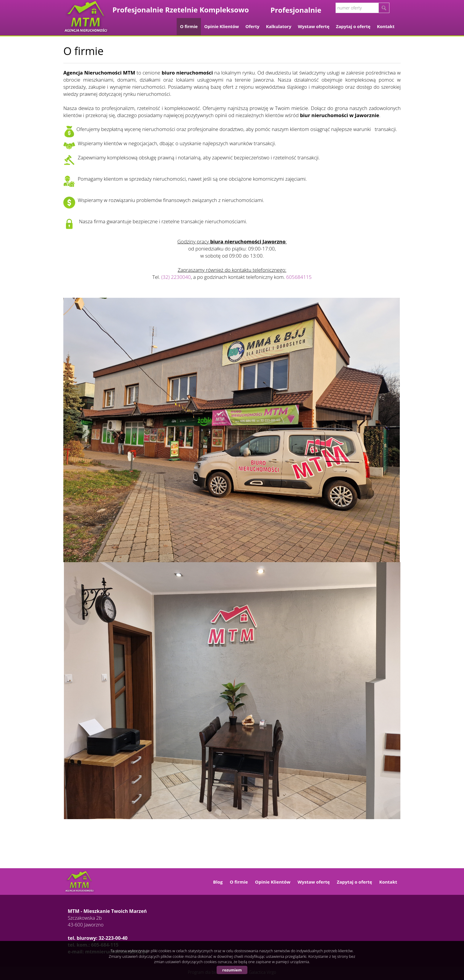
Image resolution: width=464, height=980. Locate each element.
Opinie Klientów (221, 26)
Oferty (252, 26)
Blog (218, 882)
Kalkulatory (279, 26)
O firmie (189, 26)
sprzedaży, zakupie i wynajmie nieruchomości (114, 87)
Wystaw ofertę (314, 26)
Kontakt (386, 26)
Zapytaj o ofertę (353, 26)
